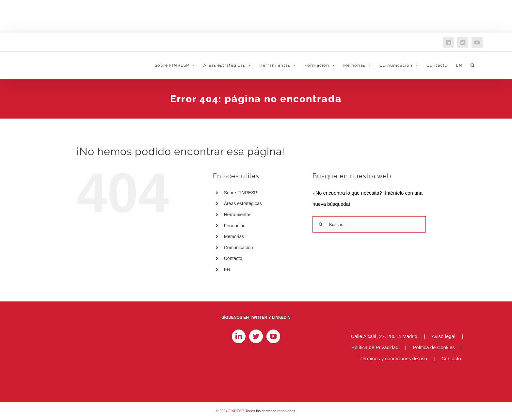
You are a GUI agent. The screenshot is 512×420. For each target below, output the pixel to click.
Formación (235, 226)
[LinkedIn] (239, 336)
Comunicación (239, 248)
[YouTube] (273, 336)
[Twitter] (256, 336)
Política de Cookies (434, 347)
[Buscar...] (369, 224)
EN (227, 269)
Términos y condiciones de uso (393, 358)
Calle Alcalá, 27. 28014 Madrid (384, 336)
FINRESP (236, 411)
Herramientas (238, 215)
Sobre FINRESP (241, 193)
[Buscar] (321, 224)
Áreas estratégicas (243, 203)
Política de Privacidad (375, 347)
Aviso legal (443, 336)
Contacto (233, 258)
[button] (472, 65)
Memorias (234, 236)
